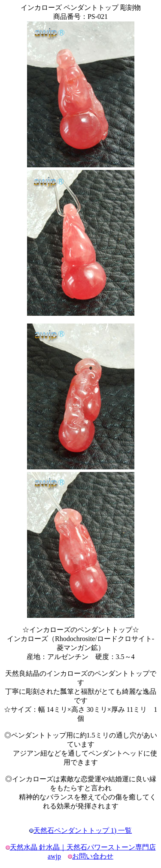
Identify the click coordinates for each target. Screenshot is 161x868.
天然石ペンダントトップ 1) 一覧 (83, 830)
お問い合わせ (93, 856)
